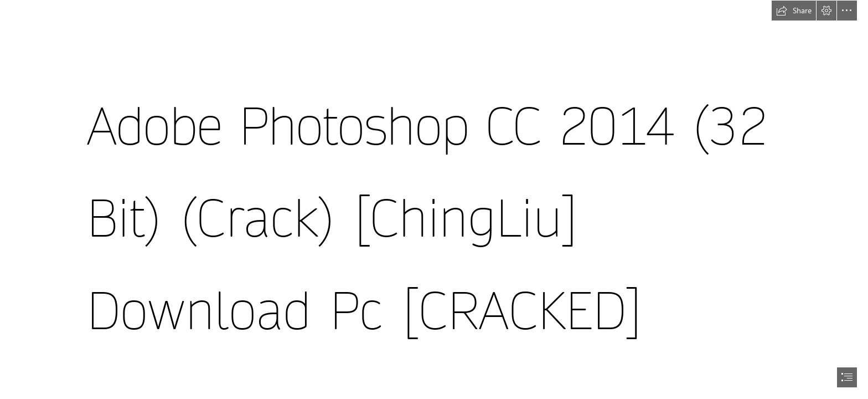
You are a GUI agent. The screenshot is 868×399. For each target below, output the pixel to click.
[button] (794, 11)
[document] (434, 199)
